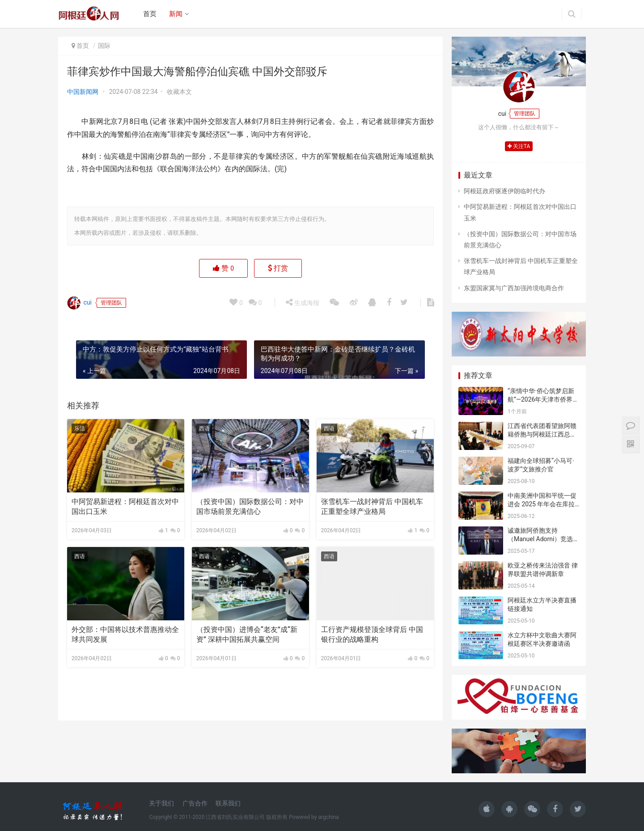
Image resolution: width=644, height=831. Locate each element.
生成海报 (302, 302)
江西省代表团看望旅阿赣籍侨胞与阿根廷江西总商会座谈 (542, 435)
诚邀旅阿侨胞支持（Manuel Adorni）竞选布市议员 (540, 539)
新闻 (176, 14)
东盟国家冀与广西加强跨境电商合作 (514, 288)
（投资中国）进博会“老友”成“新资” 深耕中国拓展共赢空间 (247, 634)
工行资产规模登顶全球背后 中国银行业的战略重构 (372, 634)
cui (79, 303)
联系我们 (228, 803)
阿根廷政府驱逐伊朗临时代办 (504, 191)
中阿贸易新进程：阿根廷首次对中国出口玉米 (125, 507)
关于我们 (161, 803)
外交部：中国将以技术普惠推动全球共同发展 (125, 634)
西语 (204, 428)
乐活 (80, 428)
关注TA (519, 146)
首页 (150, 14)
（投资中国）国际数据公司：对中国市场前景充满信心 (250, 507)
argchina (328, 817)
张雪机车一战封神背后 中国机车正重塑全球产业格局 (372, 507)
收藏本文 (179, 92)
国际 (104, 46)
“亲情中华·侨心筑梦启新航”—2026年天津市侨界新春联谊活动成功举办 (543, 400)
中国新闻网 (83, 92)
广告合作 (195, 803)
